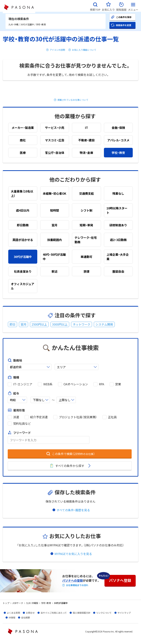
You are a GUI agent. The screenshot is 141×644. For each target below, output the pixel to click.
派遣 (16, 417)
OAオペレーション (76, 384)
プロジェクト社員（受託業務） (78, 417)
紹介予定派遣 (39, 417)
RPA (102, 384)
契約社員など (22, 423)
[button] (95, 6)
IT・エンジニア (23, 384)
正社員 (112, 417)
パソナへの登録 (73, 580)
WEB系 (48, 384)
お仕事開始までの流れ (77, 585)
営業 (118, 384)
